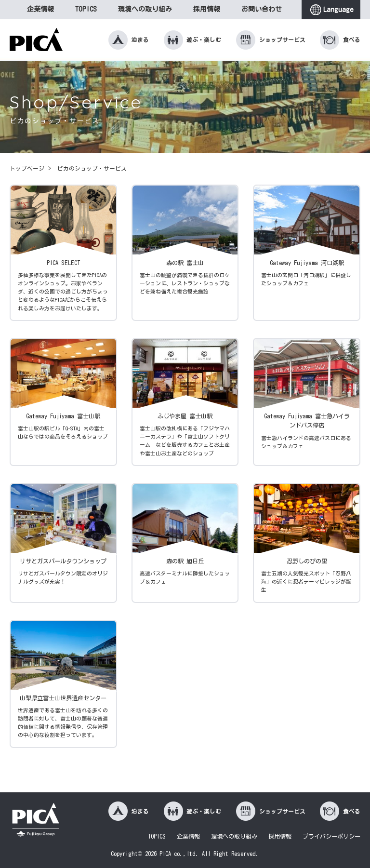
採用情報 (207, 9)
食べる (340, 40)
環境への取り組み (145, 9)
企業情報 (40, 9)
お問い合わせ (262, 9)
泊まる (129, 40)
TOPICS (86, 9)
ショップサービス (271, 40)
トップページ (27, 168)
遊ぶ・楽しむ (193, 40)
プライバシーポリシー (331, 836)
